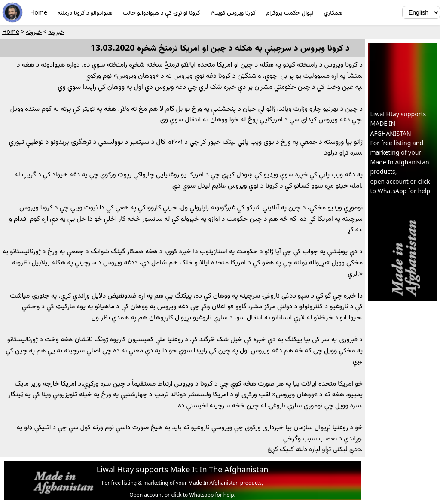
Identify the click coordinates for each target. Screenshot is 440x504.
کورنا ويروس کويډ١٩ (233, 12)
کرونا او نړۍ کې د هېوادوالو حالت (162, 12)
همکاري (333, 12)
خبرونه (56, 32)
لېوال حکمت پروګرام (290, 12)
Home (39, 12)
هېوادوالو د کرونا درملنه (85, 12)
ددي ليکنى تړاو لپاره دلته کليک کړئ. (315, 449)
